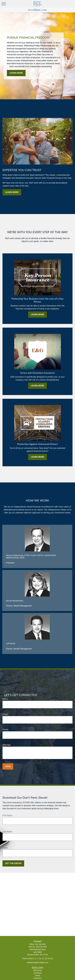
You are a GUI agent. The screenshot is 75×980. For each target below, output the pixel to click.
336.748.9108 (40, 944)
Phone (5, 730)
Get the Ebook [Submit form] (13, 863)
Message (7, 745)
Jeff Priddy (11, 643)
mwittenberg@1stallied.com (37, 962)
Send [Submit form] (8, 766)
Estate (37, 976)
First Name (7, 815)
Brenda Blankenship (15, 601)
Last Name (7, 832)
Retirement (37, 970)
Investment (37, 973)
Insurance (37, 978)
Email (5, 714)
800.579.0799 (41, 947)
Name (5, 699)
